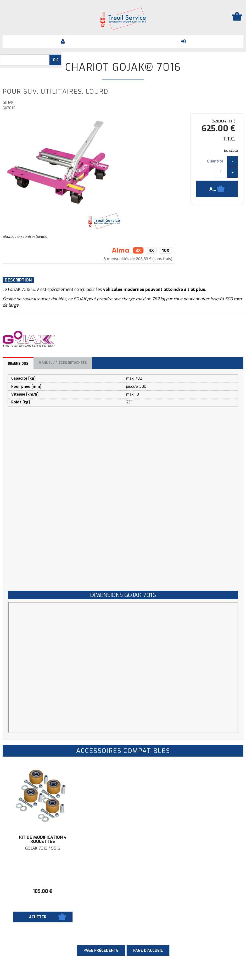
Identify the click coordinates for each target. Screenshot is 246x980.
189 (43, 891)
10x (166, 250)
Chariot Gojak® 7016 (123, 67)
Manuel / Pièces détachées (63, 363)
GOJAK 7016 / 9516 (43, 848)
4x (151, 250)
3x (138, 250)
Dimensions (18, 364)
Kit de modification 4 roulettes (43, 840)
